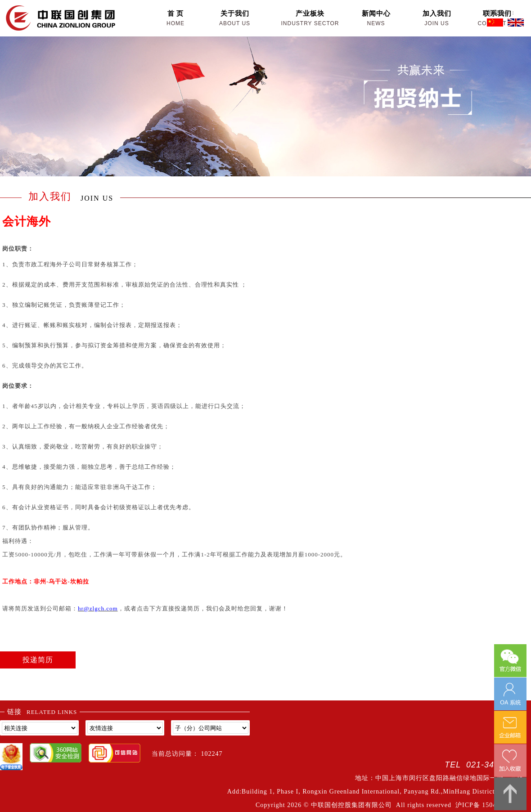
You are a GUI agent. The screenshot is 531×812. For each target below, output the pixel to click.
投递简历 (38, 660)
